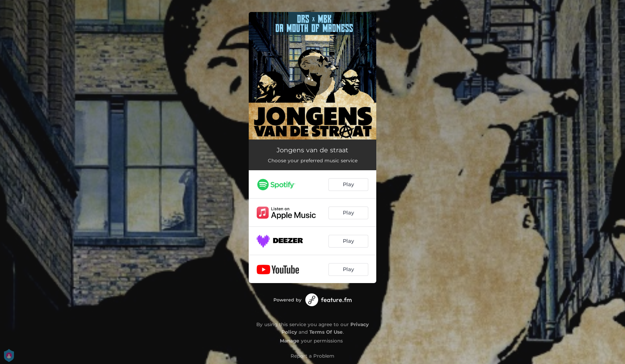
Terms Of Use (326, 332)
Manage (290, 341)
